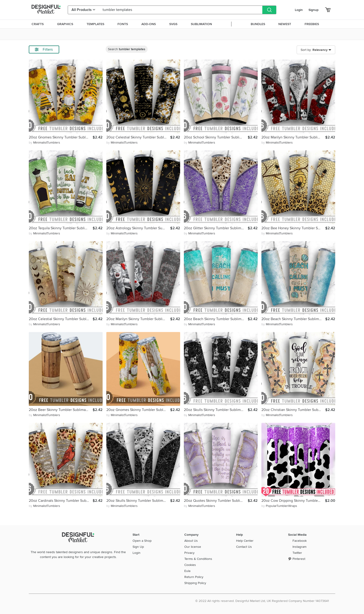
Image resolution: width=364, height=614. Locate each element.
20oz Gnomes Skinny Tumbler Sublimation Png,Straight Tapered (61, 137)
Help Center (245, 541)
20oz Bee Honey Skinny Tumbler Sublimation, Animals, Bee (293, 228)
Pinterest (299, 559)
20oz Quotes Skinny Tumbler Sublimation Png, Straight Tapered (216, 501)
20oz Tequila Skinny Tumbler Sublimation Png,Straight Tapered (61, 228)
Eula (187, 571)
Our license (193, 547)
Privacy (189, 553)
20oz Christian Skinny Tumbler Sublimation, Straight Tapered (293, 410)
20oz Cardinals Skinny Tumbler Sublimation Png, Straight (61, 501)
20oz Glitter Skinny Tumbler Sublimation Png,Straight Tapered (216, 228)
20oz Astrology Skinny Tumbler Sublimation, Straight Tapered (138, 228)
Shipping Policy (195, 583)
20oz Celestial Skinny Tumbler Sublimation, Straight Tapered (138, 137)
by (44, 143)
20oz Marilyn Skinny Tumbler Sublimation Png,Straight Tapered (293, 137)
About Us (191, 541)
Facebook (300, 541)
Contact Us (244, 547)
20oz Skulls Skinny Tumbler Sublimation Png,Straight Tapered (216, 410)
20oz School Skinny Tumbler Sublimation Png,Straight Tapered (216, 137)
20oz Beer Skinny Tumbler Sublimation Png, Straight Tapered (61, 410)
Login (299, 10)
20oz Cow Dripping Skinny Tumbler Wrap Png (293, 501)
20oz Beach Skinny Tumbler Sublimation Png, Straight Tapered (216, 319)
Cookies (190, 565)
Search (127, 49)
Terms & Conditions (198, 559)
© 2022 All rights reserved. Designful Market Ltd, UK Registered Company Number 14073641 (262, 601)
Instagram (299, 547)
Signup (314, 10)
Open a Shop (142, 541)
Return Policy (194, 577)
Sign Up (138, 547)
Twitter (297, 553)
